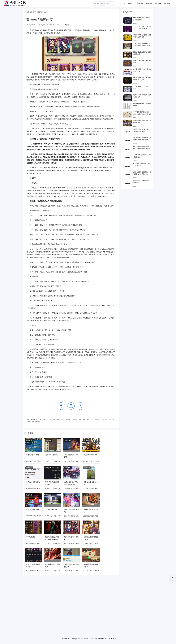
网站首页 (131, 3)
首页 (35, 12)
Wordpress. (67, 639)
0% (173, 578)
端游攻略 (149, 3)
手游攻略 (140, 3)
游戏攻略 (167, 3)
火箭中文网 (88, 639)
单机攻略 (158, 3)
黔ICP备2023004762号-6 (108, 639)
